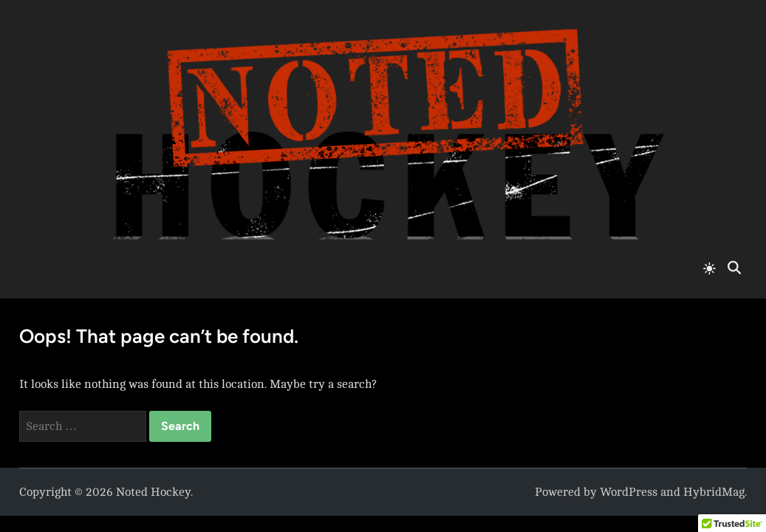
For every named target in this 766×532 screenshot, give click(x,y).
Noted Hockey (153, 492)
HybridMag (714, 492)
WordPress (629, 492)
